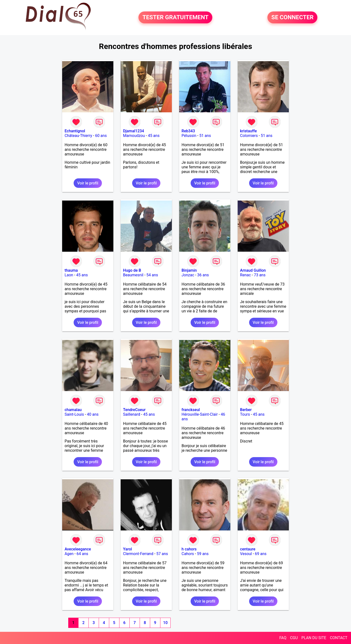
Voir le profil (88, 183)
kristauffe (249, 131)
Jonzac (188, 275)
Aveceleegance (78, 549)
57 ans (162, 554)
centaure (248, 549)
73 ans (260, 275)
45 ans (154, 136)
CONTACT (339, 638)
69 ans (261, 554)
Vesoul (246, 554)
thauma (71, 270)
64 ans (82, 554)
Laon (69, 275)
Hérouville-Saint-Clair (200, 414)
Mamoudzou (134, 136)
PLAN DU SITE (314, 638)
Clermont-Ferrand (138, 554)
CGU (294, 638)
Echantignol (75, 131)
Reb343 (188, 131)
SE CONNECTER (292, 18)
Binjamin (189, 270)
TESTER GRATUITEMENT (175, 18)
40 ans (93, 414)
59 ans (203, 554)
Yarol (127, 549)
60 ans (101, 136)
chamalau (73, 410)
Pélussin (189, 136)
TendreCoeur (134, 410)
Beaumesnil (133, 275)
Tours (245, 414)
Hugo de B (132, 270)
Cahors (188, 554)
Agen (69, 554)
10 (165, 623)
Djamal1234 (134, 131)
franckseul (191, 410)
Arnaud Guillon (253, 270)
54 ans (152, 275)
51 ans (205, 136)
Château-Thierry (78, 136)
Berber (246, 410)
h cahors (189, 549)
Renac (245, 275)
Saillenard (132, 414)
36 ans (203, 275)
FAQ (283, 638)
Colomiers (249, 136)
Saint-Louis (74, 414)
